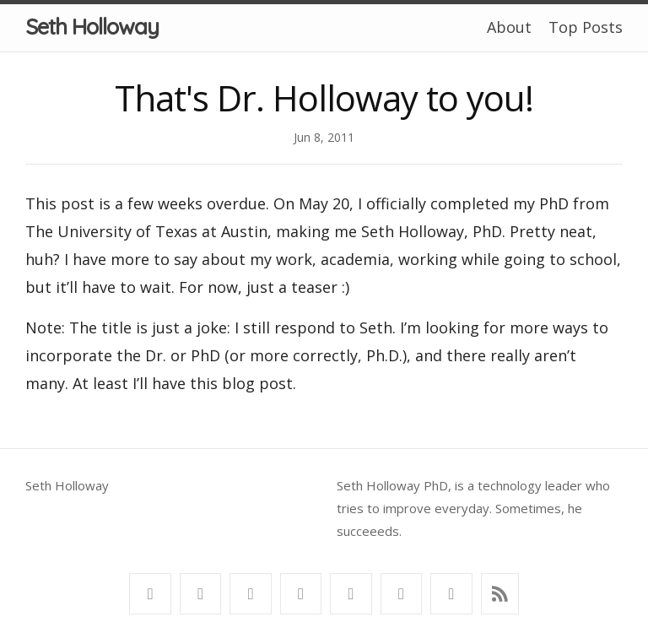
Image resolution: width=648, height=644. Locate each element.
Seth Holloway (92, 27)
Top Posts (586, 27)
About (509, 27)
